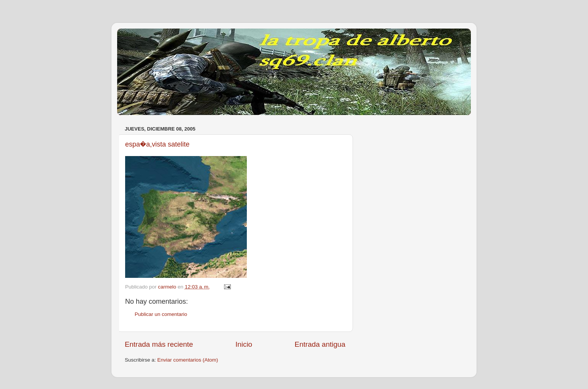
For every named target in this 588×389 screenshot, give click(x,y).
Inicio (244, 344)
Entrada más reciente (159, 344)
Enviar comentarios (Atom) (188, 360)
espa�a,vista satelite (157, 144)
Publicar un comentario (161, 314)
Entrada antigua (320, 344)
